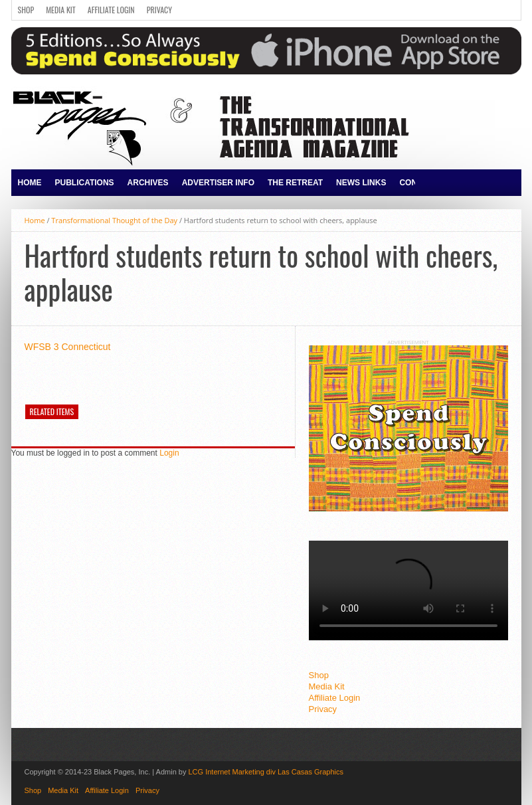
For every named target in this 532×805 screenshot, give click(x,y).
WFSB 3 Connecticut (68, 347)
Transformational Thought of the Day (114, 220)
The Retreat (295, 183)
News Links (361, 183)
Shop (26, 10)
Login (169, 453)
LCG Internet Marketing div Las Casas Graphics (266, 772)
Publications (85, 183)
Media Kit (61, 10)
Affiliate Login (111, 10)
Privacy (159, 10)
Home (30, 183)
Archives (148, 183)
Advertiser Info (218, 183)
